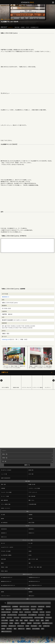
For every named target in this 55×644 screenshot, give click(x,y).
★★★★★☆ (31, 529)
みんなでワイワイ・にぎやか (7, 547)
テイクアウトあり (23, 615)
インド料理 (15, 612)
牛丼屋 (27, 626)
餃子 (43, 629)
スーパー (48, 612)
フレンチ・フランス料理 (6, 492)
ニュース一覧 (4, 474)
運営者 (3, 592)
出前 (17, 620)
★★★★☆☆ (11, 27)
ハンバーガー (41, 615)
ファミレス (16, 618)
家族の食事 (3, 559)
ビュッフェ (9, 618)
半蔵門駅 (23, 27)
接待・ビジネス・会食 (33, 559)
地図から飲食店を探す (6, 478)
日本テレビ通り (37, 623)
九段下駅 (30, 519)
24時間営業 (15, 607)
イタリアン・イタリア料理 (34, 488)
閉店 (15, 629)
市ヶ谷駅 (3, 515)
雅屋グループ (21, 629)
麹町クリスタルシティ (6, 631)
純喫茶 (3, 629)
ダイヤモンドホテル (12, 615)
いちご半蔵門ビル (17, 609)
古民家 (30, 551)
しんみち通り (26, 609)
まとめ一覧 (31, 474)
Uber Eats (8, 609)
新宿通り (23, 623)
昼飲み (3, 563)
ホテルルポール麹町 (39, 618)
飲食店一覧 (31, 470)
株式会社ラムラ (12, 626)
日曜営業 (29, 623)
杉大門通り (4, 626)
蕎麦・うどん (31, 500)
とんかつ (33, 609)
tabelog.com (6, 339)
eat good (34, 607)
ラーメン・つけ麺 (5, 496)
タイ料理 (4, 615)
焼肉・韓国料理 (4, 500)
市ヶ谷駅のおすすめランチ (7, 577)
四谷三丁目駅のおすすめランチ (35, 585)
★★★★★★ (4, 529)
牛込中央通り (34, 626)
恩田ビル (17, 623)
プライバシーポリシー (6, 596)
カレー (21, 612)
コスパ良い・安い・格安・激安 (35, 567)
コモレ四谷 (35, 612)
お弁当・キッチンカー (6, 508)
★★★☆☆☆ (31, 533)
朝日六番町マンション (47, 623)
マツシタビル (48, 618)
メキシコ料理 (5, 620)
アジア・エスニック (33, 492)
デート (30, 547)
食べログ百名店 (36, 629)
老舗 (30, 563)
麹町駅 (3, 519)
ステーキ (42, 612)
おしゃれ (3, 543)
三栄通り (12, 620)
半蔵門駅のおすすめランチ (34, 577)
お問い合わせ (31, 596)
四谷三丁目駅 (31, 523)
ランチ (28, 27)
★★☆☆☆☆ (4, 537)
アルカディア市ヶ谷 (6, 612)
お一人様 (30, 543)
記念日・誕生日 (4, 571)
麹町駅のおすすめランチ (6, 581)
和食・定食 (17, 27)
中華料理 (3, 488)
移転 (40, 626)
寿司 (42, 620)
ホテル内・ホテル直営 (6, 551)
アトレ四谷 (40, 609)
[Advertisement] (28, 79)
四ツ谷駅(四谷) (4, 523)
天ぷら (38, 620)
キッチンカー (28, 612)
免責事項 (30, 592)
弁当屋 (11, 623)
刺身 (21, 620)
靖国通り (28, 629)
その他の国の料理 (32, 504)
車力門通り (9, 629)
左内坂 (47, 620)
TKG (3, 609)
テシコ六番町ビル (32, 615)
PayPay (48, 607)
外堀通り (32, 620)
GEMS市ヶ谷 (41, 607)
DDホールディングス (24, 607)
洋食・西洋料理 (32, 496)
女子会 (30, 555)
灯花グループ (21, 626)
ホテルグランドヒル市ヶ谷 (27, 618)
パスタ (48, 615)
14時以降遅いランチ (34, 27)
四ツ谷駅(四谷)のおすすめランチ (8, 585)
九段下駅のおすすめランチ (34, 581)
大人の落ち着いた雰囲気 (6, 555)
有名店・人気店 (4, 567)
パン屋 (3, 618)
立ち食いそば (46, 626)
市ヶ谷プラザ (5, 623)
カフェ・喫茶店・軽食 (6, 504)
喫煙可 (26, 620)
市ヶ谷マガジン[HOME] (6, 470)
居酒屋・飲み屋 (32, 484)
